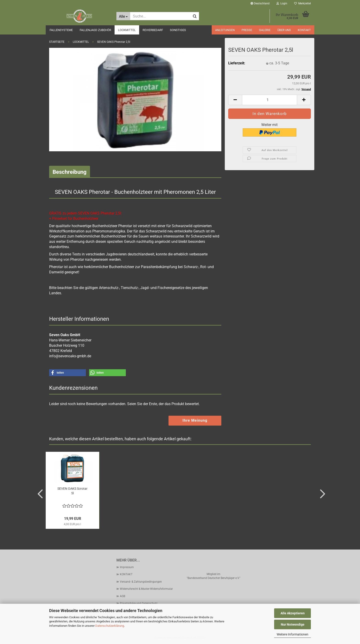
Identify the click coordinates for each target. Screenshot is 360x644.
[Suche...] (123, 16)
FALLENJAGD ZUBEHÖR (95, 30)
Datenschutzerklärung (110, 626)
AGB (122, 596)
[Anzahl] (270, 100)
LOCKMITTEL (127, 30)
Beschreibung (70, 172)
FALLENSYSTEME (61, 30)
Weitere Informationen (292, 634)
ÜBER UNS (284, 30)
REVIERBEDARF (153, 30)
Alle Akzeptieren (293, 613)
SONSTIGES (178, 30)
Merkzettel (302, 3)
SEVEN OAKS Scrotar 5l (72, 491)
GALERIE (265, 30)
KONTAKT (304, 30)
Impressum (127, 567)
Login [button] (282, 3)
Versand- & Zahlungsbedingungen (141, 582)
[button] (260, 3)
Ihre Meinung (195, 420)
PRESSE (247, 30)
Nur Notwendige (293, 624)
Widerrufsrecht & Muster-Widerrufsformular (146, 589)
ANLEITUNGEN (225, 30)
